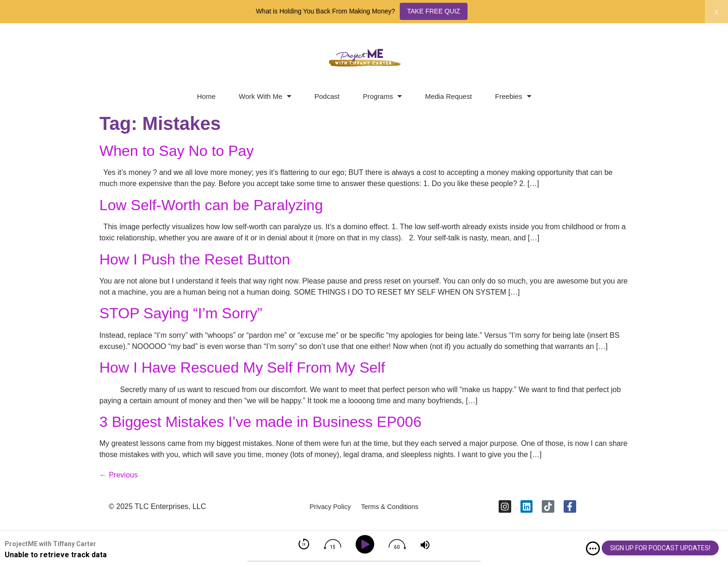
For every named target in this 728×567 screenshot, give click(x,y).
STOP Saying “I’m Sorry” (181, 313)
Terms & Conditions (394, 510)
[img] (593, 548)
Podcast (327, 96)
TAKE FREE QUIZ (434, 11)
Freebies (513, 96)
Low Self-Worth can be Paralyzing (211, 205)
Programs (382, 96)
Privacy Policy (325, 510)
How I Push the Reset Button (195, 259)
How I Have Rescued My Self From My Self (242, 367)
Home (206, 96)
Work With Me (265, 96)
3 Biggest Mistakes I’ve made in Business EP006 (260, 422)
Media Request (448, 96)
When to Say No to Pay (177, 151)
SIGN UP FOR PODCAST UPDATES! (660, 548)
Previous (119, 475)
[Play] (367, 544)
